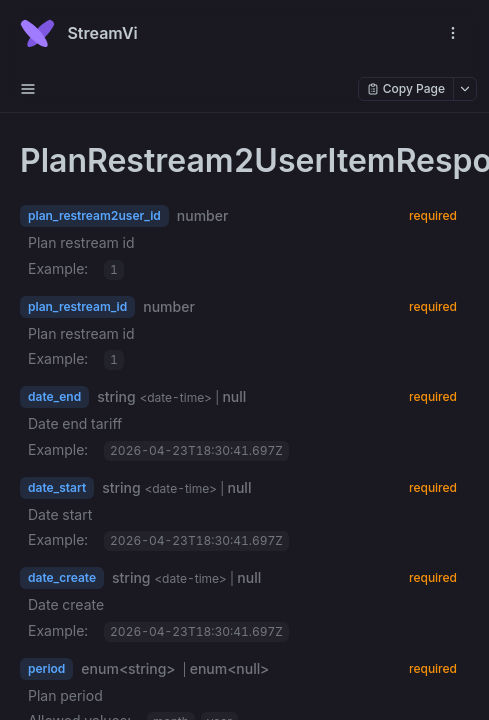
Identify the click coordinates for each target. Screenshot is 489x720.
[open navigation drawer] (453, 33)
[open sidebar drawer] (28, 89)
